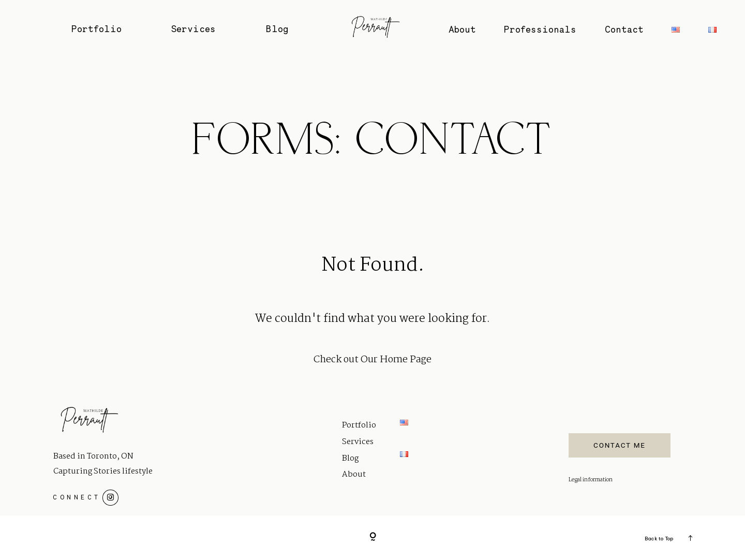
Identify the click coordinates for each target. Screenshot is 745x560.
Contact (624, 30)
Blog (277, 29)
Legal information (591, 480)
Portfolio (96, 29)
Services (193, 29)
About (462, 30)
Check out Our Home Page (373, 360)
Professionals (540, 30)
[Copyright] (373, 537)
